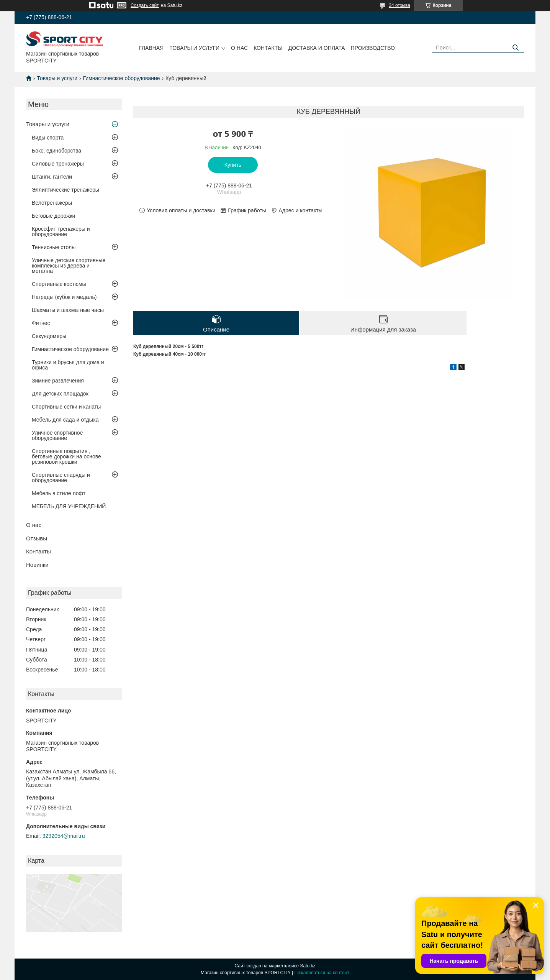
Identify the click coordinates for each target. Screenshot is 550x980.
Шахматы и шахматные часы (68, 310)
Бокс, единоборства (56, 151)
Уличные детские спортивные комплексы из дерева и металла (69, 266)
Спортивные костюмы (59, 284)
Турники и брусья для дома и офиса (68, 365)
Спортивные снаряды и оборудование (61, 478)
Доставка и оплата (317, 48)
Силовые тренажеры (58, 164)
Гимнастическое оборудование (122, 78)
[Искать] (515, 48)
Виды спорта (48, 138)
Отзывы (37, 538)
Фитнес (41, 323)
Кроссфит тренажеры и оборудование (61, 231)
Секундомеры (49, 336)
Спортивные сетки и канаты (66, 407)
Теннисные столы (54, 247)
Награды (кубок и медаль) (64, 297)
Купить (233, 165)
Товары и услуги (194, 48)
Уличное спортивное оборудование (57, 435)
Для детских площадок (60, 394)
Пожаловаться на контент (322, 973)
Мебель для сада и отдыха (65, 420)
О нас (239, 48)
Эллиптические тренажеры (65, 190)
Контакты (268, 48)
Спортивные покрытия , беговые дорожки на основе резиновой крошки (66, 456)
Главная (151, 48)
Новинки (37, 565)
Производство (373, 48)
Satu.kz (308, 966)
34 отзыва (399, 5)
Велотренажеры (52, 203)
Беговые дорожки (53, 216)
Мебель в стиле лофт (59, 493)
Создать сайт (145, 5)
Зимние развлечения (58, 381)
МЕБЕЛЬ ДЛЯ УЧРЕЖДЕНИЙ (69, 506)
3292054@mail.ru (64, 836)
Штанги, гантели (52, 177)
